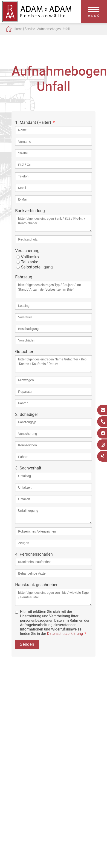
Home (18, 29)
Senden (27, 644)
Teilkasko (30, 262)
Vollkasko (30, 257)
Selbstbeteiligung (37, 267)
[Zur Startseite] (37, 20)
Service (30, 29)
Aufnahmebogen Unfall (53, 29)
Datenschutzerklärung (65, 634)
